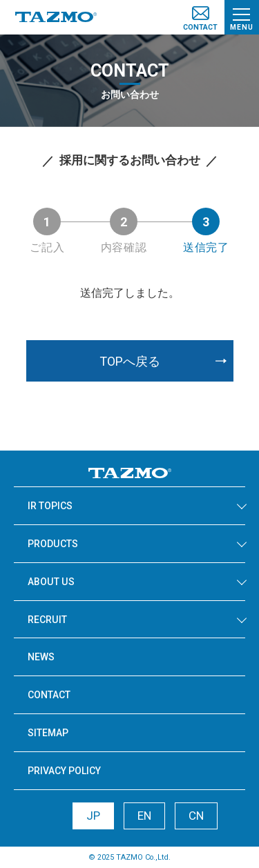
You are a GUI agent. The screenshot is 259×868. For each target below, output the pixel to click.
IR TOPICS (50, 506)
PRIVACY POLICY (64, 771)
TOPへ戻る (130, 361)
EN (144, 816)
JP (93, 816)
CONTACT (49, 695)
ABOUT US (51, 582)
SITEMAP (48, 733)
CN (196, 816)
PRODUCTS (53, 544)
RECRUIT (47, 620)
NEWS (41, 657)
